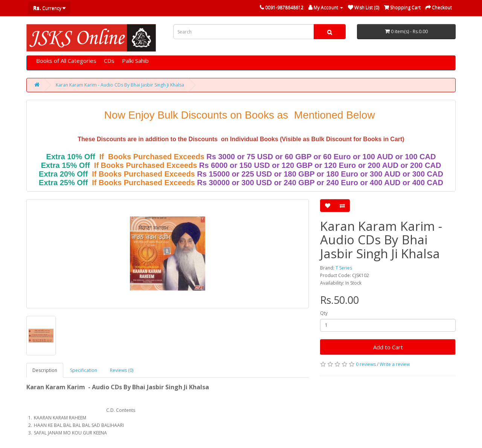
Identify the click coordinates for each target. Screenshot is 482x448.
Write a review (395, 364)
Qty (324, 313)
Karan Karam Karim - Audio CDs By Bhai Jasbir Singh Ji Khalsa (120, 85)
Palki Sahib (135, 61)
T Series (344, 268)
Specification (84, 370)
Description (45, 370)
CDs (109, 61)
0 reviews (366, 364)
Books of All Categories (66, 61)
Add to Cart (388, 347)
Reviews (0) (122, 370)
